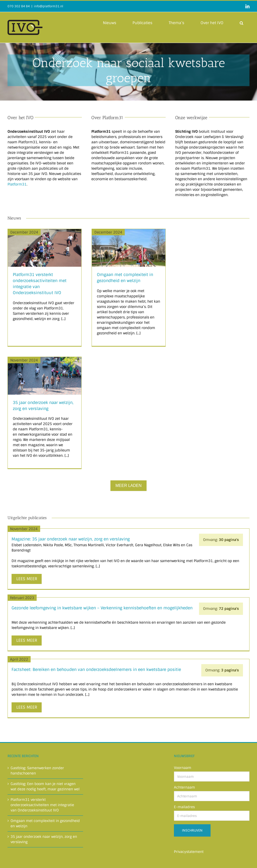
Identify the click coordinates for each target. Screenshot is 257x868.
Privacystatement (189, 852)
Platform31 (17, 184)
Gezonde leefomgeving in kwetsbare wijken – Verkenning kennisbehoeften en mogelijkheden (102, 608)
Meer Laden (128, 486)
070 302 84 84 (19, 6)
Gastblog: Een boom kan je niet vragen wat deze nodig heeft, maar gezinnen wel (45, 786)
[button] (241, 23)
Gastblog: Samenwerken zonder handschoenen (37, 771)
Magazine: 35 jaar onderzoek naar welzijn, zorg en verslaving (71, 539)
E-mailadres (184, 807)
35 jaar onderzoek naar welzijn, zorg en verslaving (44, 839)
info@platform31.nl (49, 6)
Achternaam (184, 787)
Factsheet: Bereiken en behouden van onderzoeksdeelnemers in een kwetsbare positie (96, 670)
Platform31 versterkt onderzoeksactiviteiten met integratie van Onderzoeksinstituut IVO (42, 805)
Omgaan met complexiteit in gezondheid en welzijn (45, 823)
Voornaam (183, 768)
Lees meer (27, 579)
